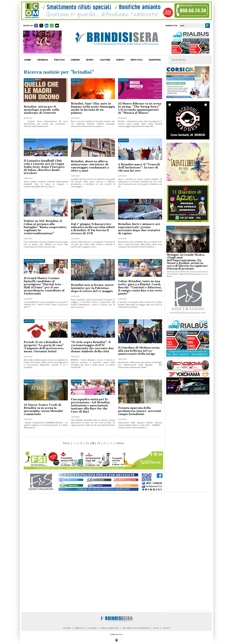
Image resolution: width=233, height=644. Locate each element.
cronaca (43, 60)
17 (105, 443)
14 (87, 443)
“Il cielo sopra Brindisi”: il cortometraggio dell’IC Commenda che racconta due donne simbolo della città (92, 347)
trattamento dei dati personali (136, 628)
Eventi (120, 60)
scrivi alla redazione (109, 628)
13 (81, 443)
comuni (75, 60)
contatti (166, 628)
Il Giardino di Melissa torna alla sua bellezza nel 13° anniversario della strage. (139, 351)
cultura (105, 60)
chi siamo (67, 628)
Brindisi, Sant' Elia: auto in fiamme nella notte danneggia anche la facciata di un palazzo (93, 108)
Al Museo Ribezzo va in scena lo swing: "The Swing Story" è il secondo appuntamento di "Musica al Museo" (140, 108)
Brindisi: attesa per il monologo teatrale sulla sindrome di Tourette (41, 110)
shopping (155, 60)
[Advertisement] (188, 444)
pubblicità (79, 628)
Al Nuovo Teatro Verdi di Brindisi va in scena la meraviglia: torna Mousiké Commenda (43, 410)
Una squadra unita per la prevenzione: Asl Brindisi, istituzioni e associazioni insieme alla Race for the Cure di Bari (91, 406)
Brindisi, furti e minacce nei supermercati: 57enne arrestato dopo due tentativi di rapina (139, 229)
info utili (137, 60)
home (28, 60)
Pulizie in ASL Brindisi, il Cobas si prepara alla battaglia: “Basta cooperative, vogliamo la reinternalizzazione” (45, 227)
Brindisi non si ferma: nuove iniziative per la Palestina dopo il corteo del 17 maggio (92, 288)
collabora (92, 628)
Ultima (120, 443)
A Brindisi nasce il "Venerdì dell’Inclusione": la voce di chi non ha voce (139, 168)
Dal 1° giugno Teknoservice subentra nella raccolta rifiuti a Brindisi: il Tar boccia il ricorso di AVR (93, 229)
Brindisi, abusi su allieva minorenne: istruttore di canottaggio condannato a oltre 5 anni (90, 166)
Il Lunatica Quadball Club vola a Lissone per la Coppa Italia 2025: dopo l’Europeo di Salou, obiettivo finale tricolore (44, 167)
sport (90, 60)
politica (59, 60)
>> (112, 443)
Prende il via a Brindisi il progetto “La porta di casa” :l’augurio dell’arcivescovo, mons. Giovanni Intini (44, 347)
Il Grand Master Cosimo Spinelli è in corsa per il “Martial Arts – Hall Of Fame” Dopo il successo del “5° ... (46, 305)
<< (75, 443)
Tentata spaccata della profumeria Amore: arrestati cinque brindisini (140, 411)
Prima (66, 443)
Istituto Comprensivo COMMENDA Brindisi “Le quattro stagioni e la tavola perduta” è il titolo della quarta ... (46, 425)
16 (99, 443)
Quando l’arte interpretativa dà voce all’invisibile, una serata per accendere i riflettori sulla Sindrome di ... (46, 124)
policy (156, 628)
